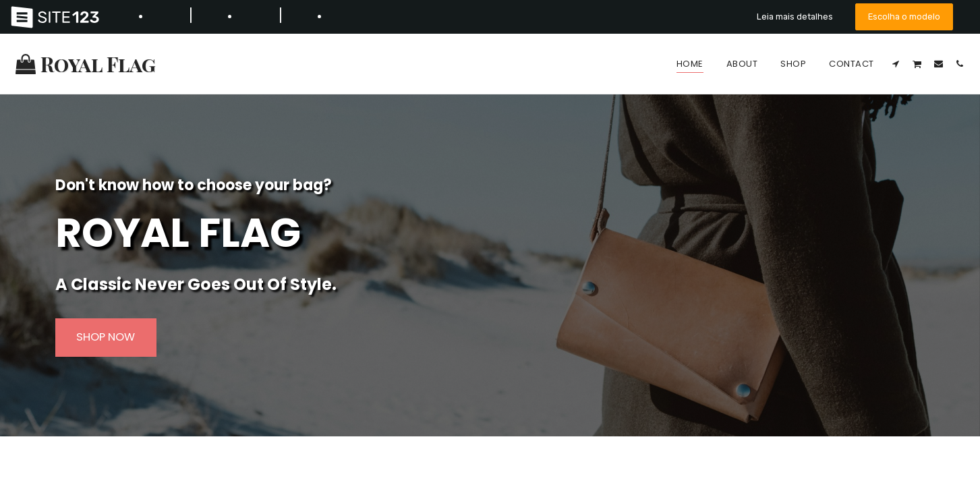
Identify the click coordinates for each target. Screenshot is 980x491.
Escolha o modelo (904, 17)
